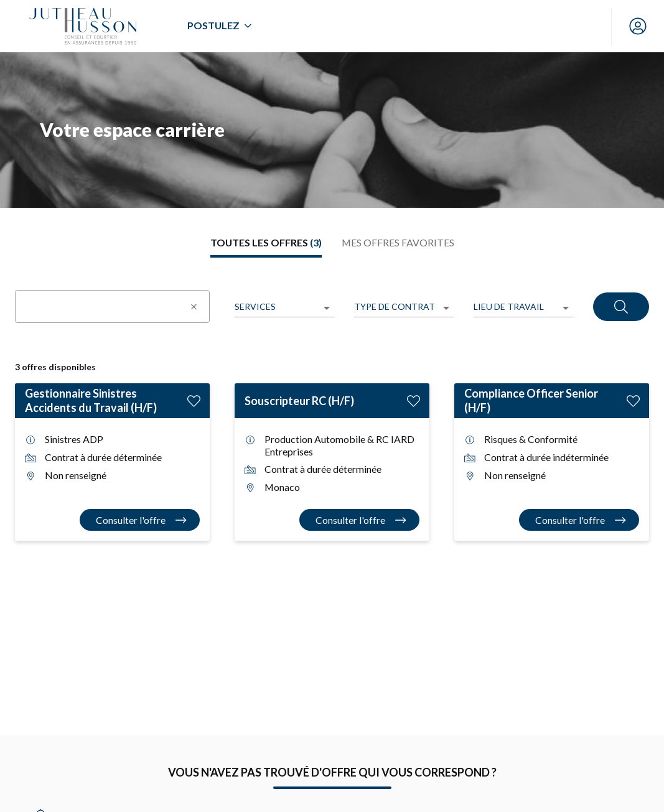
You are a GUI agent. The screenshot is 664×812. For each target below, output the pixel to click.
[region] (332, 130)
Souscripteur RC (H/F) (299, 401)
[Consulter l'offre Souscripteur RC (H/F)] (360, 520)
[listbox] (284, 308)
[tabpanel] (332, 407)
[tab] (266, 243)
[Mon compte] (638, 26)
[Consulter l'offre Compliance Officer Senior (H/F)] (579, 520)
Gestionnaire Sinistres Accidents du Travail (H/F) (91, 400)
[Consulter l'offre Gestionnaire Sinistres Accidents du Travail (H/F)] (140, 520)
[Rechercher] (621, 306)
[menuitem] (219, 26)
